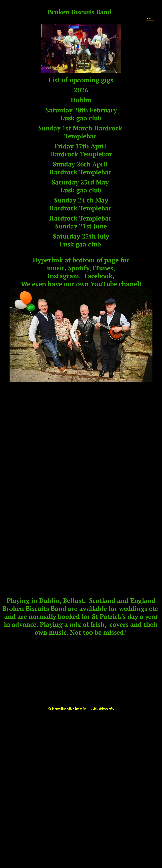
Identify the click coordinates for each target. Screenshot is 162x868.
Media (158, 18)
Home (150, 18)
